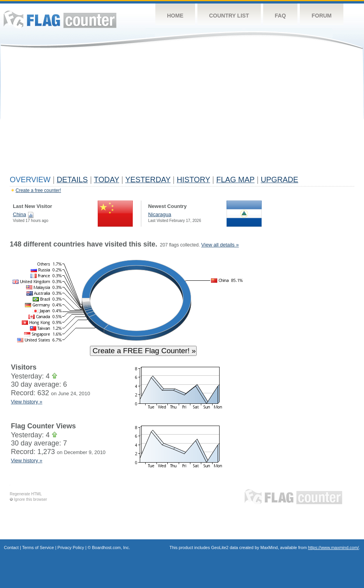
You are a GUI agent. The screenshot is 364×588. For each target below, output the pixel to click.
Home (175, 16)
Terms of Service (38, 548)
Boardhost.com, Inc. (111, 548)
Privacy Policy (71, 548)
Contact (11, 548)
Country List (229, 16)
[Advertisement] (182, 114)
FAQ (280, 16)
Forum (321, 16)
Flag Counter (60, 19)
